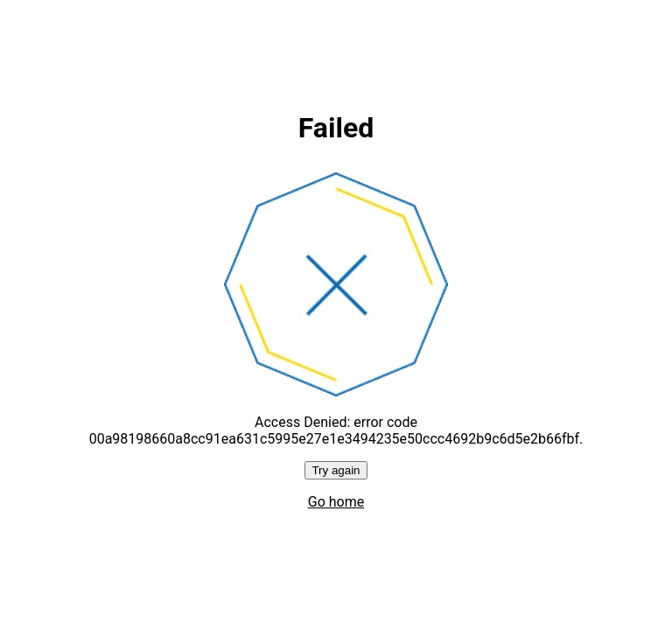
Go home (336, 502)
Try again (336, 470)
